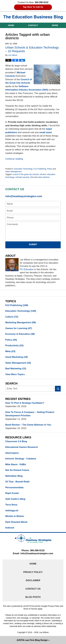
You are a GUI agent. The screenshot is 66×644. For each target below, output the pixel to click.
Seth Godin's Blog (15, 499)
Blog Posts (33, 597)
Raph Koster (12, 493)
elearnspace (12, 453)
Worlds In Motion (15, 516)
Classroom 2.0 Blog (16, 441)
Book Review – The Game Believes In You (28, 425)
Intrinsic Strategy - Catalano (21, 459)
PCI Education (27, 269)
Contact (33, 25)
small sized (45, 132)
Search (58, 389)
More (55, 25)
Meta (10, 351)
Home (11, 25)
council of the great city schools (26, 174)
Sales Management (13, 171)
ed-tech (43, 174)
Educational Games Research (22, 447)
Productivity (14, 346)
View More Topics (15, 374)
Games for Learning (19, 328)
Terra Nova (11, 505)
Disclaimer (33, 580)
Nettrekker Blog (14, 476)
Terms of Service (30, 609)
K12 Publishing (40, 169)
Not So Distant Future (17, 470)
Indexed (10, 528)
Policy (50, 169)
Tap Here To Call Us (33, 7)
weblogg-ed (12, 510)
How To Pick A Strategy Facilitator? (25, 403)
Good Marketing (17, 357)
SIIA (32, 177)
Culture (12, 317)
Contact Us (33, 589)
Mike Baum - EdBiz (16, 464)
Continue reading (14, 159)
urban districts (44, 177)
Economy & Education (20, 334)
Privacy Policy (33, 572)
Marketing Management (21, 322)
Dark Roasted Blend (16, 522)
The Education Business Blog (33, 17)
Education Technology (23, 169)
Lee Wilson (44, 632)
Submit (33, 244)
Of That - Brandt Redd (17, 482)
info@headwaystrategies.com (24, 196)
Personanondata (14, 487)
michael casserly (22, 177)
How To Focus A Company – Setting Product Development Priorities (30, 414)
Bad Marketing (16, 369)
